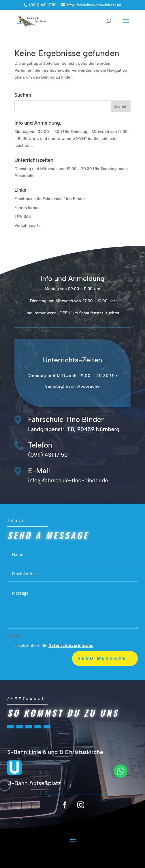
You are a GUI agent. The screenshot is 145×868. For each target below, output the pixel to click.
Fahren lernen (27, 208)
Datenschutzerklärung (71, 657)
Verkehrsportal (28, 225)
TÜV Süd (22, 217)
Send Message (102, 670)
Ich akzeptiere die (51, 657)
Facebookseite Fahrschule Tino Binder (50, 199)
